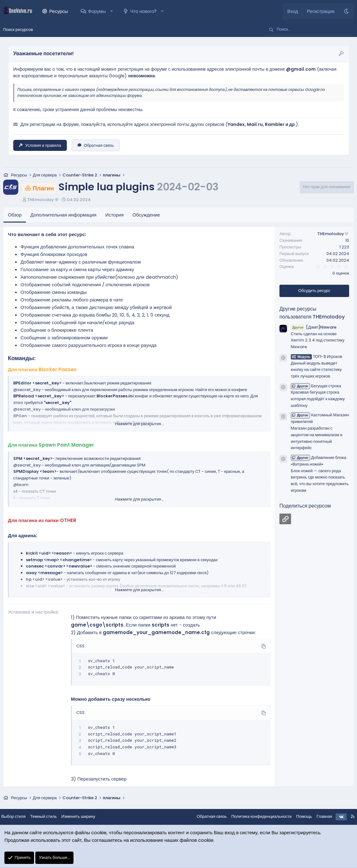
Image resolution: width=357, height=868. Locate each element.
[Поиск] (309, 30)
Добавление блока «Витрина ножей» (319, 461)
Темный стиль (49, 817)
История (114, 215)
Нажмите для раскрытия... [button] (139, 424)
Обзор (15, 215)
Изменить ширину (84, 817)
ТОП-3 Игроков (316, 357)
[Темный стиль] (346, 11)
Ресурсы (59, 11)
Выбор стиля (18, 817)
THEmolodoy (43, 200)
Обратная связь (96, 145)
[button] (111, 11)
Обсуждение (146, 215)
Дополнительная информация (63, 215)
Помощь (299, 817)
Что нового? (143, 11)
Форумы (97, 11)
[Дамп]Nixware (314, 327)
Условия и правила (40, 145)
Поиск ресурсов (18, 30)
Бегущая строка (316, 386)
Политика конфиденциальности (256, 817)
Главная (319, 817)
